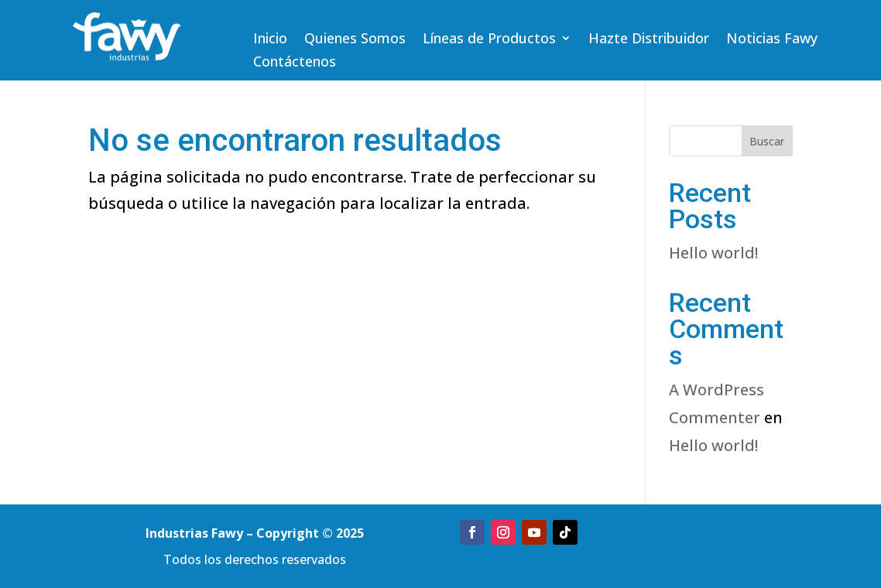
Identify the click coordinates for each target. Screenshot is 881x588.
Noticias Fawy (772, 40)
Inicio (270, 40)
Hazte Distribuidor (649, 40)
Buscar (767, 141)
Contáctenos (295, 63)
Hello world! (713, 253)
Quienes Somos (355, 40)
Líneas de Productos (489, 40)
